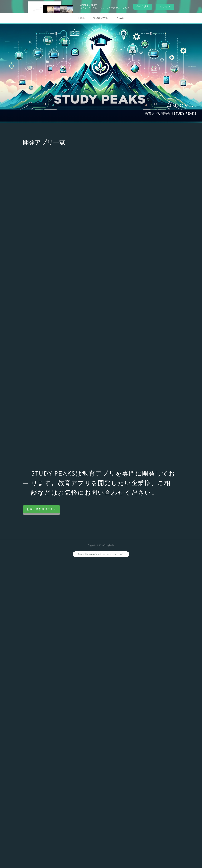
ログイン (165, 7)
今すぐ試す (143, 6)
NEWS (120, 18)
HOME (82, 18)
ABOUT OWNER (101, 18)
